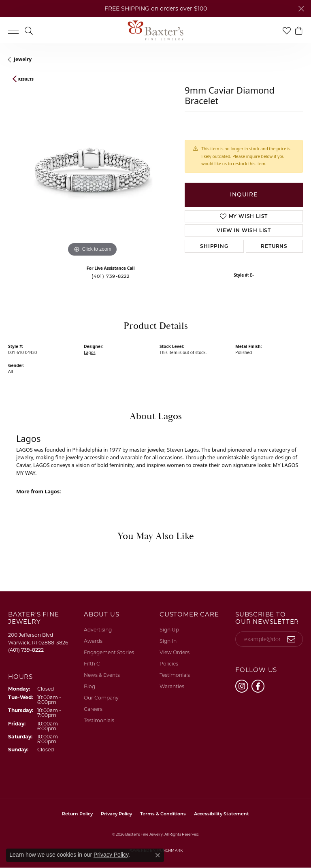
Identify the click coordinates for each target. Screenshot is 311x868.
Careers (93, 709)
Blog (89, 686)
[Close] (301, 9)
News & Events (102, 675)
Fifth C (92, 664)
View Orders (175, 652)
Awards (93, 641)
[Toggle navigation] (13, 30)
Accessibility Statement (222, 814)
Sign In (168, 641)
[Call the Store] (26, 650)
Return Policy (77, 814)
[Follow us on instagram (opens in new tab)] (242, 686)
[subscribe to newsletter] (291, 639)
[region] (92, 175)
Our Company (101, 698)
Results (26, 79)
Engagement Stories (109, 652)
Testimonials (99, 720)
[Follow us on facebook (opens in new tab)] (258, 686)
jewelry (23, 59)
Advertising (98, 630)
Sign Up (169, 630)
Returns (274, 246)
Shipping (214, 246)
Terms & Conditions (163, 814)
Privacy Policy (116, 814)
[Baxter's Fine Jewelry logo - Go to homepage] (155, 30)
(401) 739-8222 (111, 276)
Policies (169, 664)
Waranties (172, 686)
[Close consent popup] (158, 855)
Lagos (90, 352)
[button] (29, 30)
